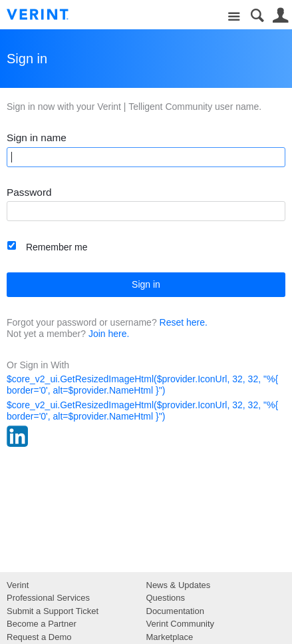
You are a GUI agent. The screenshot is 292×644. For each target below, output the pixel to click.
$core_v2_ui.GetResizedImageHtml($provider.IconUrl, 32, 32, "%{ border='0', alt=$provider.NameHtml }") (142, 385)
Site (234, 17)
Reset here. (184, 322)
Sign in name (37, 138)
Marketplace (170, 637)
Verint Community (181, 624)
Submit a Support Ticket (53, 611)
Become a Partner (42, 624)
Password (29, 192)
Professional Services (48, 598)
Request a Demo (39, 637)
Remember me (57, 247)
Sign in (146, 284)
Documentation (175, 611)
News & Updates (179, 585)
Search (257, 16)
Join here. (109, 334)
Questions (166, 598)
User (280, 16)
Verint (18, 585)
